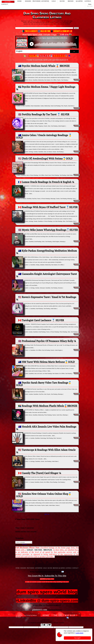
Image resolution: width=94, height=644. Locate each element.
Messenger (53, 199)
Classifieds (35, 80)
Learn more (79, 633)
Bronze (30, 80)
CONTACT (5, 4)
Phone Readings (55, 175)
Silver (49, 126)
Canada (24, 199)
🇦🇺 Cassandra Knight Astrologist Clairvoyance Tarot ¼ (46, 275)
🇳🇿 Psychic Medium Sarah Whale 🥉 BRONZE (44, 66)
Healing (38, 265)
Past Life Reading (46, 350)
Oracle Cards (48, 175)
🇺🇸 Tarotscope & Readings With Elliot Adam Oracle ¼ (46, 451)
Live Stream (49, 152)
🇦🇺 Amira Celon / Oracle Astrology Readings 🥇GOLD (44, 136)
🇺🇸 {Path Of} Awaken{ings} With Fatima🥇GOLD (45, 159)
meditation (42, 265)
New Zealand (47, 80)
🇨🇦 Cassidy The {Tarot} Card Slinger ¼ (40, 473)
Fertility (36, 126)
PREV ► (47, 514)
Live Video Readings (58, 221)
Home (46, 615)
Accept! (77, 638)
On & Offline (54, 80)
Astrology (31, 152)
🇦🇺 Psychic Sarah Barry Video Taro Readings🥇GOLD (44, 384)
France (39, 199)
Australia (36, 152)
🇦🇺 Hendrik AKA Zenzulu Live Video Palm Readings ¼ (46, 428)
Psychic (59, 80)
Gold (45, 152)
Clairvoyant (42, 288)
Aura (23, 106)
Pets (62, 106)
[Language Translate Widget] (24, 542)
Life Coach (39, 374)
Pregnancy (41, 126)
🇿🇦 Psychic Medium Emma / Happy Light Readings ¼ (46, 88)
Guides (42, 106)
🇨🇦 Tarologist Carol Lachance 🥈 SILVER (41, 320)
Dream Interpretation (35, 106)
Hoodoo (39, 505)
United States (70, 175)
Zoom (74, 199)
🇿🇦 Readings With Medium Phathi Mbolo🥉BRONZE (48, 406)
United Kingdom (62, 126)
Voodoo (57, 505)
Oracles (54, 152)
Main (90, 5)
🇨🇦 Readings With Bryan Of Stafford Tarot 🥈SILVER (48, 207)
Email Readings (38, 242)
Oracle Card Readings (56, 106)
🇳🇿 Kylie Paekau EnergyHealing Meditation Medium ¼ (46, 252)
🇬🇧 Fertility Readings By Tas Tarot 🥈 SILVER (44, 114)
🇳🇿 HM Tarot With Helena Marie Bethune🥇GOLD (46, 362)
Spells (47, 505)
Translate (25, 544)
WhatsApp (70, 199)
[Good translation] (43, 625)
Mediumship (41, 80)
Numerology (43, 438)
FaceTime (34, 199)
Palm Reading (50, 438)
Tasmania (60, 288)
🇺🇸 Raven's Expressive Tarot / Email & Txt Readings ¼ (46, 298)
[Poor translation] (49, 625)
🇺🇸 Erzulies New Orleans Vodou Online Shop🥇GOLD (44, 495)
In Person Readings (34, 175)
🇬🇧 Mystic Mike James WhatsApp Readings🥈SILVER (48, 230)
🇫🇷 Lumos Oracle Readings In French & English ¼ (46, 182)
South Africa (71, 106)
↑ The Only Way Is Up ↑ (64, 615)
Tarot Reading (64, 80)
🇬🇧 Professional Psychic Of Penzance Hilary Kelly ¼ (47, 341)
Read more (77, 80)
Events (42, 482)
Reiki (55, 438)
